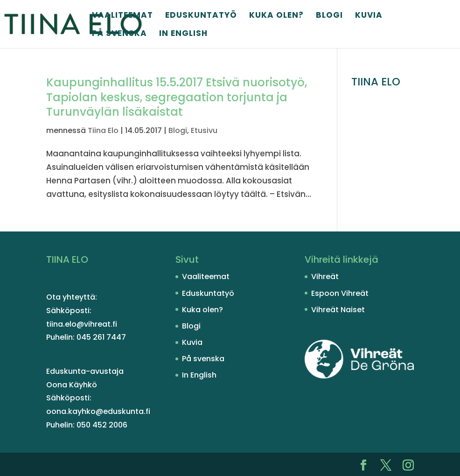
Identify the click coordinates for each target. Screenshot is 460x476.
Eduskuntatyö (201, 16)
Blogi (329, 16)
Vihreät (325, 276)
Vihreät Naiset (338, 310)
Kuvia (369, 16)
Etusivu (204, 130)
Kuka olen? (276, 16)
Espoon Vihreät (340, 293)
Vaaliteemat (122, 16)
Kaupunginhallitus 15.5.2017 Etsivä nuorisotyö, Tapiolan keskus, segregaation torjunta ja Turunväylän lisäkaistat (177, 97)
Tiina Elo (103, 130)
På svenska (119, 34)
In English (183, 34)
